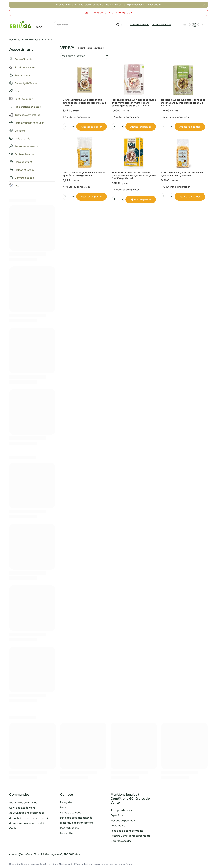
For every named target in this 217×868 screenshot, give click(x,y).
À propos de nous (121, 810)
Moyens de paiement (123, 821)
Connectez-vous (139, 25)
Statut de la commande (23, 802)
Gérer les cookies (121, 841)
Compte (66, 795)
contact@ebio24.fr (21, 854)
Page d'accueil (33, 40)
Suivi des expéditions (22, 808)
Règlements (118, 826)
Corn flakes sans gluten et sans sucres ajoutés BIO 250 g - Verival (182, 174)
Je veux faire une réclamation (27, 813)
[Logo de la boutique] (27, 25)
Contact (14, 828)
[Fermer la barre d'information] (204, 13)
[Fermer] (204, 5)
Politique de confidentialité (127, 831)
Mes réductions (69, 828)
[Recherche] (118, 25)
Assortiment (21, 50)
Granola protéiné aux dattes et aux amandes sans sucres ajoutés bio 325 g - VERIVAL (85, 103)
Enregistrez (67, 802)
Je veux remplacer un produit (27, 823)
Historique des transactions (77, 823)
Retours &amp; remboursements (130, 836)
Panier (64, 808)
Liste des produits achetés (76, 818)
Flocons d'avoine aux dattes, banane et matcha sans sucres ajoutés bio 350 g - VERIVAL (183, 103)
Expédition (117, 815)
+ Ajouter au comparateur (77, 117)
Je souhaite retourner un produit (29, 818)
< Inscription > (154, 5)
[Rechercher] (88, 25)
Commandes (19, 795)
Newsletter (67, 833)
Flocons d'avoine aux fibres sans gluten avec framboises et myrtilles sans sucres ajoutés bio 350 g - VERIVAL (134, 103)
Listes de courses (162, 24)
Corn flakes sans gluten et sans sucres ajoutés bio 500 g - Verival (84, 174)
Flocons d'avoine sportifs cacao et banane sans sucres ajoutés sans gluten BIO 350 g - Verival (134, 176)
